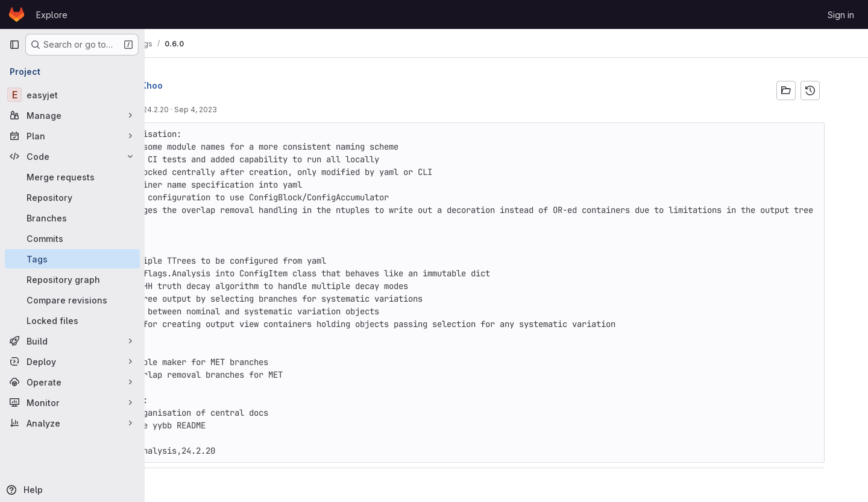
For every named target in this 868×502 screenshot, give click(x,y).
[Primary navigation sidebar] (14, 45)
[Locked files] (72, 320)
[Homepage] (17, 14)
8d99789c (176, 110)
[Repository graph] (72, 279)
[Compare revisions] (72, 300)
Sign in (841, 15)
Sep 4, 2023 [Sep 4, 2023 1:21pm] (282, 110)
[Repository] (72, 197)
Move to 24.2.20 (227, 110)
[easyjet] (72, 95)
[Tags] (72, 259)
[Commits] (72, 238)
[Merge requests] (72, 177)
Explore (52, 15)
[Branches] (72, 218)
